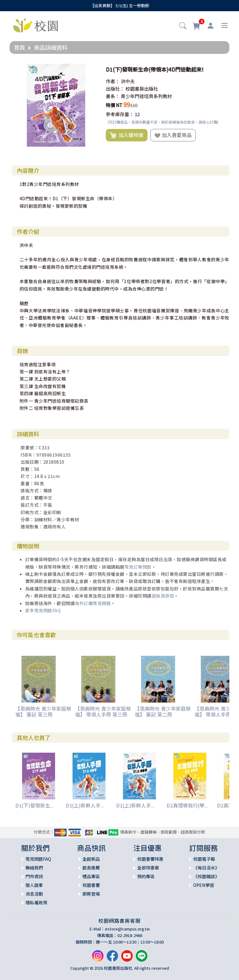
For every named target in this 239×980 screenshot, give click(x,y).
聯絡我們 (34, 868)
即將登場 (91, 894)
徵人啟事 (34, 885)
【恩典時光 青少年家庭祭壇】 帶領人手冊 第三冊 (103, 711)
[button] (183, 26)
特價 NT (114, 105)
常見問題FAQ (38, 859)
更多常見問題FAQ (43, 610)
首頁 (20, 47)
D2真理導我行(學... (187, 805)
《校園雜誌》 (206, 876)
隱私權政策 (36, 902)
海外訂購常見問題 (93, 603)
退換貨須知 (163, 596)
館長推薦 (91, 868)
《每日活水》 (206, 868)
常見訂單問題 (138, 567)
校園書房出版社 (142, 89)
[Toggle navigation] (225, 25)
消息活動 (34, 894)
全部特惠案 (148, 868)
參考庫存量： (120, 114)
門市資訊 (34, 876)
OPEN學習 (204, 885)
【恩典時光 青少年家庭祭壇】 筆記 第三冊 (43, 711)
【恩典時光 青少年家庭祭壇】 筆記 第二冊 (163, 711)
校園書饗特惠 (150, 859)
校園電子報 (204, 859)
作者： (113, 81)
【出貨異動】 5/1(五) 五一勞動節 (120, 5)
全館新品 (91, 859)
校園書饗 (91, 885)
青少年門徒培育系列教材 (146, 96)
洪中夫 (128, 81)
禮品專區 (91, 876)
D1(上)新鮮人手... (85, 805)
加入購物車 (127, 135)
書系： (113, 96)
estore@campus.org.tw (127, 929)
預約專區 (146, 876)
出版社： (115, 89)
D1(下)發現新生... (35, 805)
